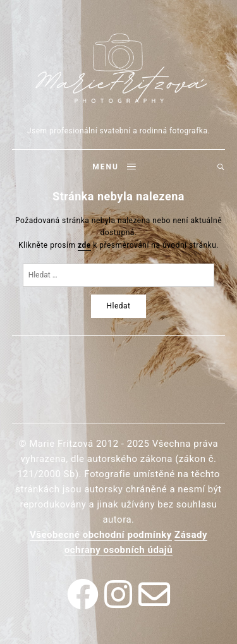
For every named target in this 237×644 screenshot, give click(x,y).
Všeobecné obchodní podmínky (101, 535)
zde (84, 245)
